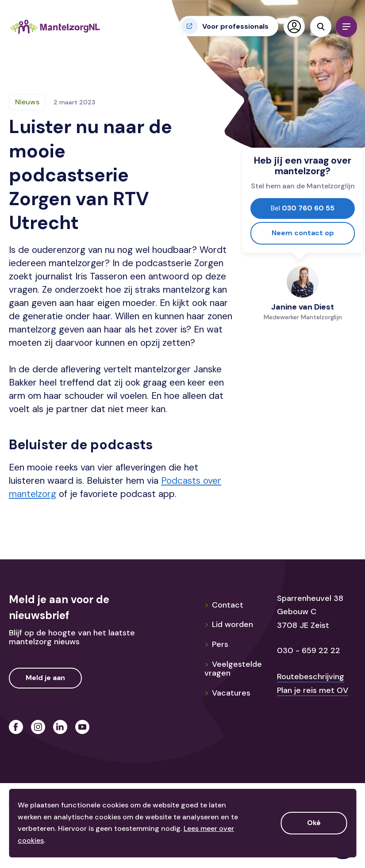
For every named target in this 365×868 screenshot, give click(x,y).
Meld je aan (45, 678)
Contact (224, 605)
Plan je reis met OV (313, 690)
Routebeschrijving (311, 677)
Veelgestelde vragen (233, 669)
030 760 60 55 (303, 208)
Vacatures (227, 693)
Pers (216, 644)
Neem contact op (303, 233)
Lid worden (229, 624)
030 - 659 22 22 (309, 650)
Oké (314, 823)
